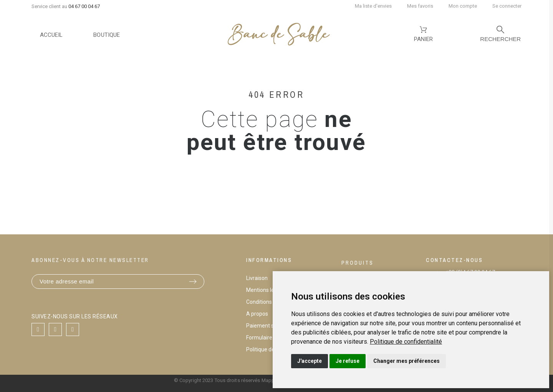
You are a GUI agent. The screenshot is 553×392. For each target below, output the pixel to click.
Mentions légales (267, 290)
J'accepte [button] (310, 361)
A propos (257, 314)
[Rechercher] (500, 35)
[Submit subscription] (193, 282)
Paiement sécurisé (269, 326)
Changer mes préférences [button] (406, 361)
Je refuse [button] (348, 361)
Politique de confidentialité (406, 342)
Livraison (257, 278)
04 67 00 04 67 (84, 6)
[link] (406, 342)
